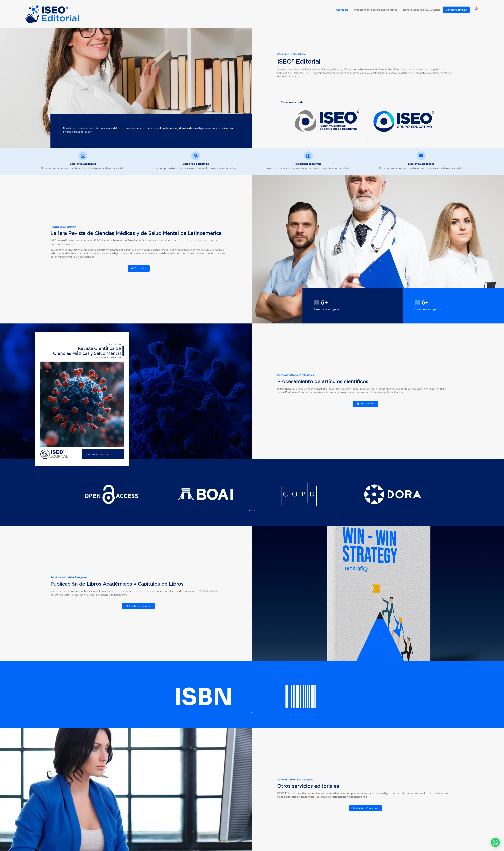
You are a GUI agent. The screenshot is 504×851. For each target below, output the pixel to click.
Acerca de (342, 10)
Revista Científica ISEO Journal (421, 10)
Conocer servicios (456, 10)
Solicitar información (139, 606)
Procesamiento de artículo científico (376, 10)
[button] (364, 136)
